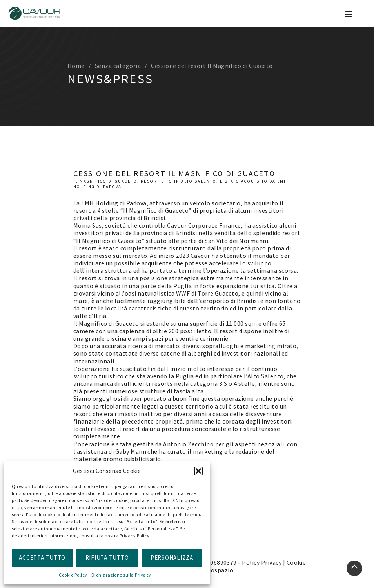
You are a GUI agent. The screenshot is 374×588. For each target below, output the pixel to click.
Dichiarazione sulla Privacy (121, 575)
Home (76, 66)
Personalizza (172, 558)
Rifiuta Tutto (107, 558)
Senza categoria (118, 66)
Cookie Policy (73, 575)
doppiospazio (214, 570)
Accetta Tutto (42, 558)
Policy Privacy (262, 562)
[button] (198, 471)
